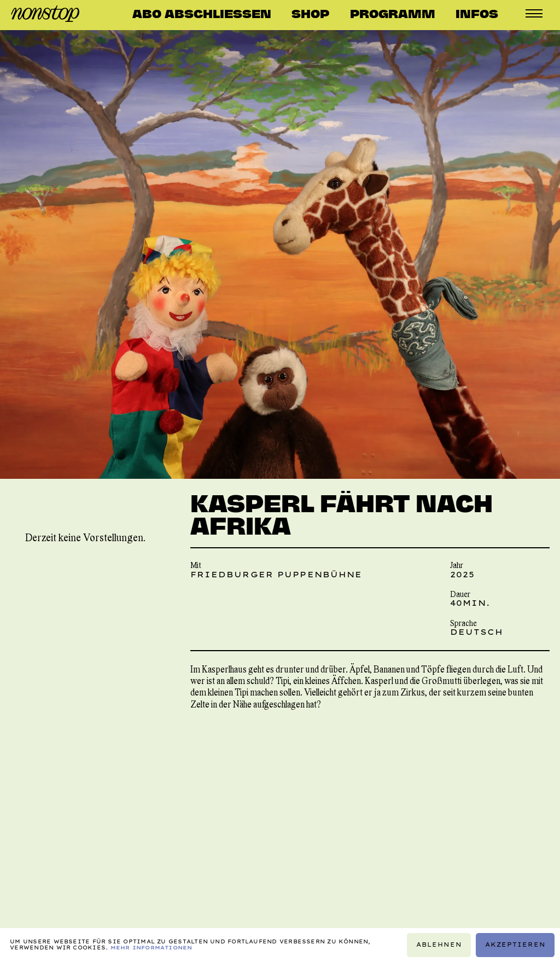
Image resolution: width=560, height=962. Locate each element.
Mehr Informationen (151, 947)
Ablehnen (439, 945)
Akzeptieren (515, 945)
